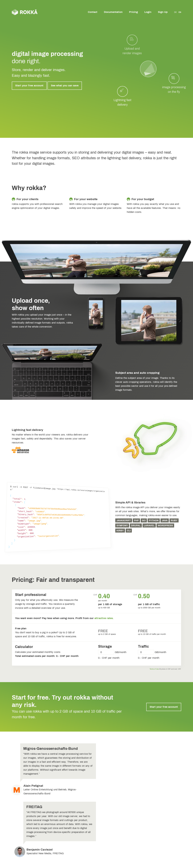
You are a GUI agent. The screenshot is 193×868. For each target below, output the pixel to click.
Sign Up (163, 12)
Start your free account (29, 86)
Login (148, 12)
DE (175, 12)
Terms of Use (154, 669)
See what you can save (65, 86)
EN (180, 12)
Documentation (113, 12)
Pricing (133, 12)
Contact (93, 12)
